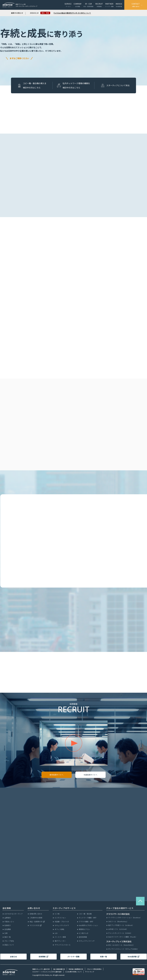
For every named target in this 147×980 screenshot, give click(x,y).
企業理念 (8, 918)
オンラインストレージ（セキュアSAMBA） (123, 949)
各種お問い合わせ (36, 914)
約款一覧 (104, 957)
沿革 (6, 933)
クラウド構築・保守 (86, 922)
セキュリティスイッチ (87, 941)
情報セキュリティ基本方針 (41, 969)
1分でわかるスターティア (13, 914)
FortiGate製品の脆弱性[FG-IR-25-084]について (72, 13)
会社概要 (8, 929)
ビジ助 (57, 914)
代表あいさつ (9, 922)
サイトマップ (90, 972)
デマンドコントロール (63, 945)
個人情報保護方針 (59, 969)
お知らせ (13, 957)
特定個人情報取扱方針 (76, 969)
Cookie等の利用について (73, 972)
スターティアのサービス (64, 908)
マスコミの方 (36, 925)
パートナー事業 (60, 937)
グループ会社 (9, 941)
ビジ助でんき (84, 933)
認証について (9, 945)
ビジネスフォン (60, 918)
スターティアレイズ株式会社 (119, 941)
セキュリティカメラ (62, 925)
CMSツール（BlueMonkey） (118, 922)
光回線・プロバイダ (62, 922)
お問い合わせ (34, 908)
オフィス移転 (59, 929)
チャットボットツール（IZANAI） (120, 933)
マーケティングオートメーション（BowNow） (125, 918)
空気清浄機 (83, 937)
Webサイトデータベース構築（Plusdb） (123, 937)
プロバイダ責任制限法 (94, 969)
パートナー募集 (73, 957)
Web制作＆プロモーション (88, 925)
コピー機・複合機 (85, 914)
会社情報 (7, 908)
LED (56, 933)
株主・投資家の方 (37, 922)
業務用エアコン (84, 929)
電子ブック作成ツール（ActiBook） (121, 925)
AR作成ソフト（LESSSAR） (118, 929)
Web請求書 (134, 957)
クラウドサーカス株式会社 (118, 914)
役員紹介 (8, 925)
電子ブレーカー (60, 941)
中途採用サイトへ (90, 775)
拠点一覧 (8, 937)
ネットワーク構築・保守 (88, 918)
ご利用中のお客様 (36, 918)
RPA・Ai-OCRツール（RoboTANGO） (121, 945)
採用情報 (44, 957)
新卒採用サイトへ (57, 775)
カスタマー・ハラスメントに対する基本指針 (47, 972)
